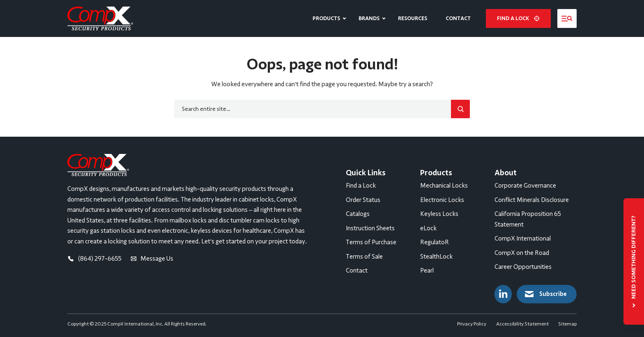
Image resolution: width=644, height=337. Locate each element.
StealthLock (436, 257)
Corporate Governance (525, 186)
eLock (428, 228)
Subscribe (545, 294)
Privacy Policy (472, 324)
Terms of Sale (364, 257)
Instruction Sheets (370, 228)
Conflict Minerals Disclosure (532, 200)
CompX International (523, 238)
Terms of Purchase (371, 242)
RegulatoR (435, 242)
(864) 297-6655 (94, 259)
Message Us (152, 259)
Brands (369, 18)
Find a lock (518, 18)
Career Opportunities (523, 267)
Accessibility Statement (522, 324)
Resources (413, 18)
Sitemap (567, 324)
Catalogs (358, 214)
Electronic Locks (442, 200)
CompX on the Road (522, 253)
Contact (458, 18)
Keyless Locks (439, 214)
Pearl (427, 271)
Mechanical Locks (444, 186)
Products (326, 18)
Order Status (363, 200)
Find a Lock (361, 186)
